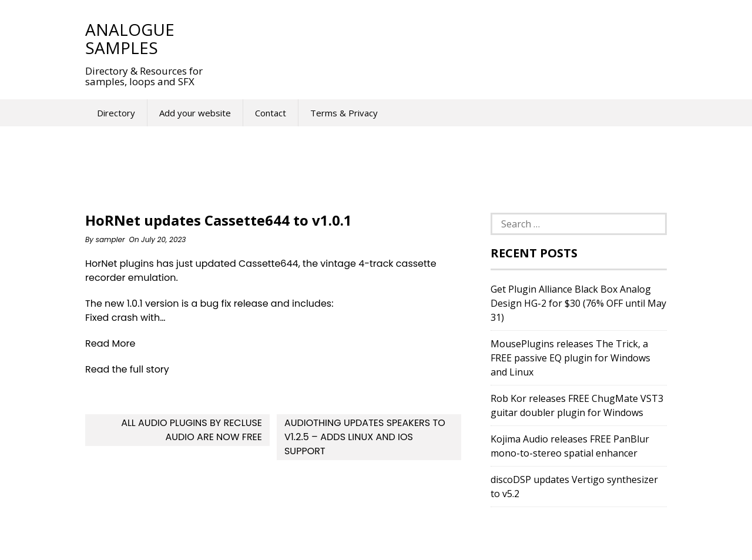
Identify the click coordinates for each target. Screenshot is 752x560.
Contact (271, 113)
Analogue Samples (130, 38)
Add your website (195, 113)
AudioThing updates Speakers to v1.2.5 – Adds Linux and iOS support (365, 437)
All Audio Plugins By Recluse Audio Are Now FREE (192, 430)
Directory (116, 113)
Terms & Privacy (344, 113)
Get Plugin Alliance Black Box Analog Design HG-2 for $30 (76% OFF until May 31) (578, 303)
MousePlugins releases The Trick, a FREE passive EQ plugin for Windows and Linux (570, 358)
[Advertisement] (434, 38)
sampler (110, 239)
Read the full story (127, 369)
